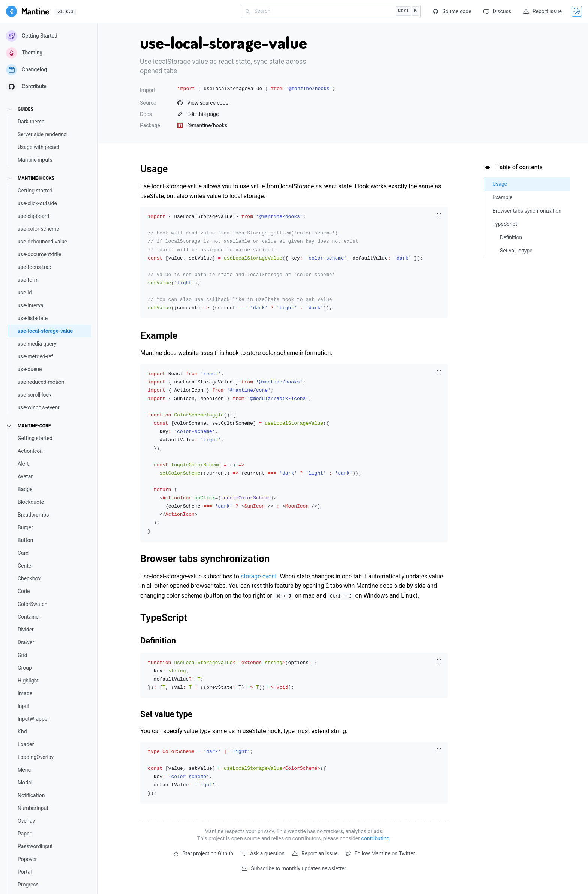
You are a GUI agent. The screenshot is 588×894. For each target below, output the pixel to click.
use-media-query (37, 344)
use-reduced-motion (41, 382)
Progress (28, 885)
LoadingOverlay (36, 757)
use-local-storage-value (45, 331)
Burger (25, 527)
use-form (28, 280)
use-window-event (39, 407)
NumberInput (33, 808)
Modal (25, 783)
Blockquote (31, 502)
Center (25, 566)
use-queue (30, 369)
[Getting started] (28, 11)
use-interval (31, 305)
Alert (23, 464)
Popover (27, 859)
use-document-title (39, 254)
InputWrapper (33, 719)
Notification (31, 795)
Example (159, 335)
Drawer (26, 642)
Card (23, 553)
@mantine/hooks (202, 125)
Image (25, 693)
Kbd (22, 732)
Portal (25, 872)
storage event (259, 576)
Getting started (35, 191)
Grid (22, 655)
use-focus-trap (34, 267)
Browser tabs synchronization (205, 559)
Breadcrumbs (33, 515)
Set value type (166, 714)
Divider (26, 630)
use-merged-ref (35, 356)
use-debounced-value (42, 242)
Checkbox (29, 578)
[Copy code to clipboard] (439, 216)
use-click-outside (37, 203)
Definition (158, 641)
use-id (25, 293)
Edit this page (198, 114)
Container (29, 617)
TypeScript (164, 618)
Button (25, 540)
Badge (25, 489)
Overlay (26, 821)
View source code (203, 103)
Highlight (28, 681)
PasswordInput (35, 846)
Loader (26, 744)
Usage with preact (39, 147)
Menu (24, 770)
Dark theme (31, 122)
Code (24, 591)
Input (24, 706)
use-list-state (33, 318)
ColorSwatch (32, 604)
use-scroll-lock (34, 395)
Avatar (25, 476)
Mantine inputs (35, 160)
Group (25, 668)
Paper (24, 834)
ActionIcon (30, 451)
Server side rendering (42, 134)
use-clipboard (33, 216)
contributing (375, 838)
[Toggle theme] (577, 11)
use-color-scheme (38, 229)
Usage (154, 169)
